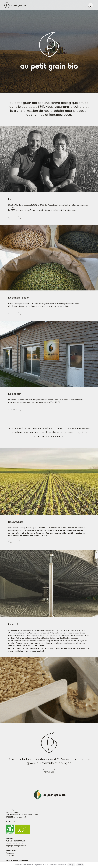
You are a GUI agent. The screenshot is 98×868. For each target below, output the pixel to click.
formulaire (49, 772)
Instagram (10, 855)
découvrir (14, 542)
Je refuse (80, 865)
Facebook (10, 853)
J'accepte (71, 865)
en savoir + (15, 217)
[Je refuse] (95, 865)
